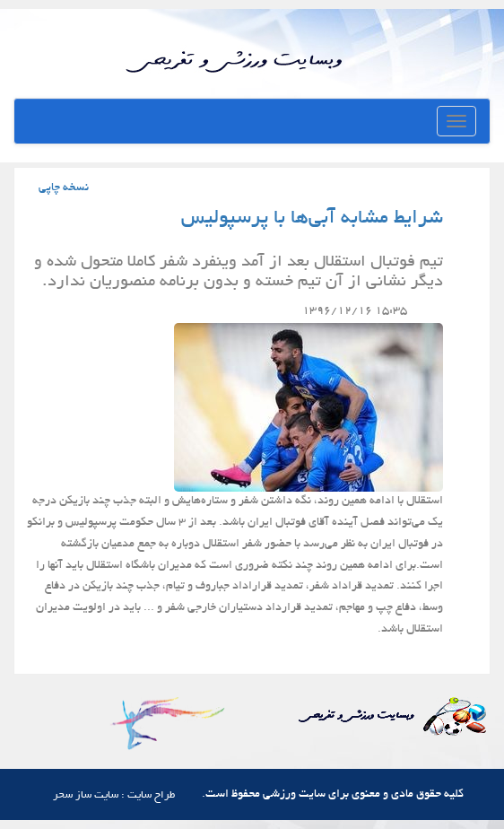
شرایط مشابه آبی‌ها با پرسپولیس (312, 219)
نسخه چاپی (64, 188)
